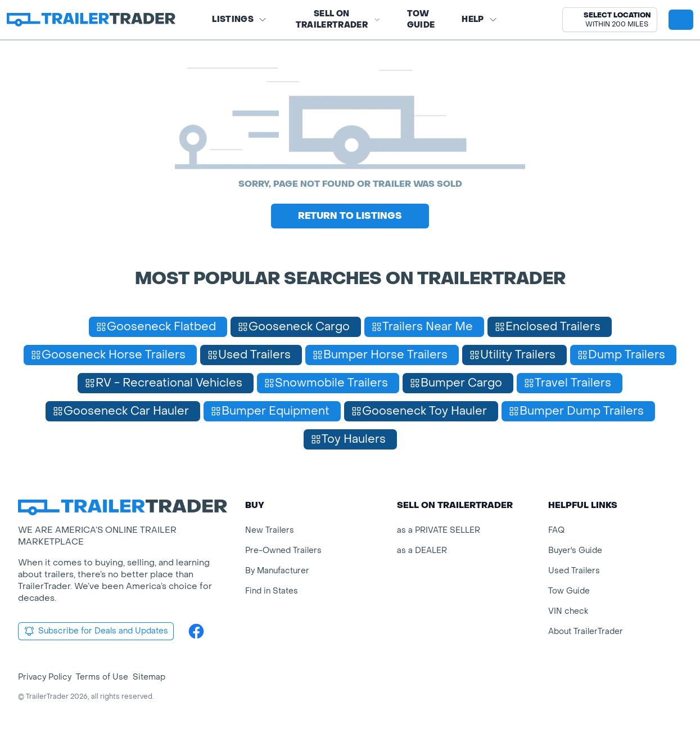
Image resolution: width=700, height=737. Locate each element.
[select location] (610, 20)
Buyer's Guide (575, 550)
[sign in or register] (681, 20)
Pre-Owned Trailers (283, 550)
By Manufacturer (277, 571)
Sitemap (149, 677)
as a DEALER (422, 550)
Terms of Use (102, 677)
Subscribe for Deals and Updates (96, 631)
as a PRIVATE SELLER (439, 530)
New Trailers (270, 530)
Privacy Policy (45, 677)
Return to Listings (350, 216)
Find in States (272, 591)
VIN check (568, 611)
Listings (240, 19)
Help (479, 19)
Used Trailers (574, 571)
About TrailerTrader (586, 632)
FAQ (556, 530)
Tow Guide (421, 19)
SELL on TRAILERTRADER (338, 19)
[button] (610, 20)
